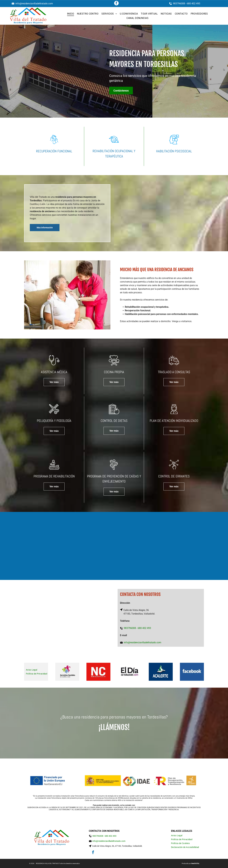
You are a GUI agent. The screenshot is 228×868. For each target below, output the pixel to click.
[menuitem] (71, 14)
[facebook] (116, 4)
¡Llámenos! (114, 727)
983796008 (179, 4)
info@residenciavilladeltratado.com (34, 4)
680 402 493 (193, 4)
